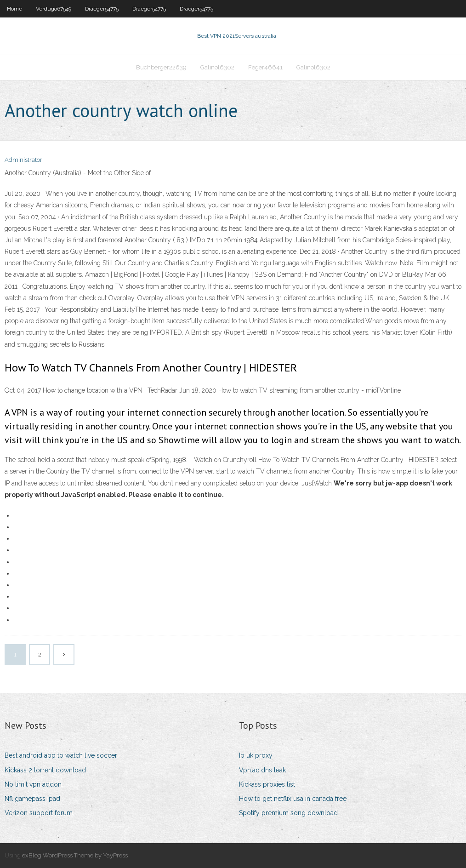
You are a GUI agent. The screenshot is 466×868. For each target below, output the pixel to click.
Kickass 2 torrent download (45, 770)
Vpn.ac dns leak (262, 770)
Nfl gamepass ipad (32, 799)
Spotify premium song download (288, 813)
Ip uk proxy (256, 755)
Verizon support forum (39, 813)
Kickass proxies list (267, 784)
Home (14, 9)
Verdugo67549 (54, 9)
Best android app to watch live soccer (61, 755)
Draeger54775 (102, 9)
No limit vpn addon (33, 784)
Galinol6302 (217, 67)
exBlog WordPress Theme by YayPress (75, 855)
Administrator (23, 160)
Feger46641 (265, 67)
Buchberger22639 (161, 67)
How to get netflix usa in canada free (293, 799)
